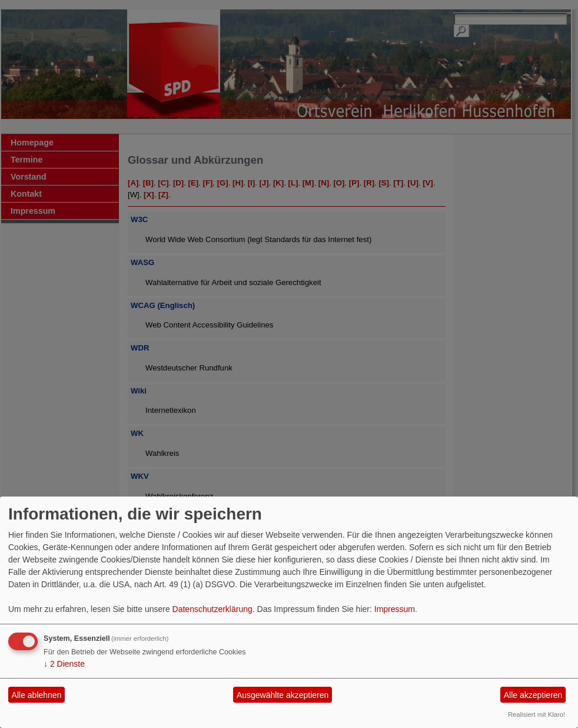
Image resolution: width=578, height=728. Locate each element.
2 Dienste (64, 664)
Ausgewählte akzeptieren (283, 695)
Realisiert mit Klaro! (537, 714)
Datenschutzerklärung (212, 609)
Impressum (395, 609)
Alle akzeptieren (533, 695)
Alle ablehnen (37, 695)
